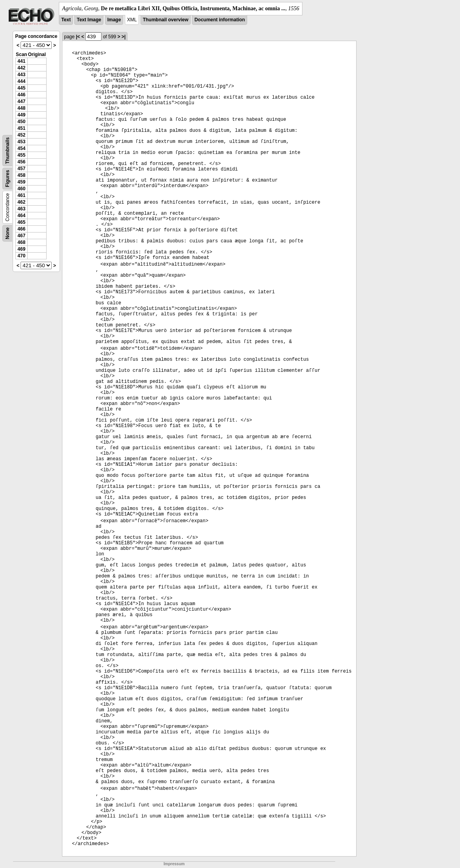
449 (21, 115)
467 (21, 236)
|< (78, 37)
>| (124, 37)
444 (21, 81)
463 (21, 209)
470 (21, 256)
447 (21, 101)
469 (21, 249)
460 (21, 189)
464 (21, 216)
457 (21, 169)
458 (21, 175)
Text (66, 20)
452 (21, 135)
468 (21, 242)
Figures (8, 179)
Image (114, 20)
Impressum (174, 864)
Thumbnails (8, 151)
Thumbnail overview (166, 20)
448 (21, 108)
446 (21, 95)
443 (21, 75)
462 (21, 202)
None (8, 233)
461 (21, 195)
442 (21, 68)
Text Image (89, 20)
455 (21, 155)
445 (21, 88)
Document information (220, 20)
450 (21, 122)
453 (21, 142)
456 (21, 162)
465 (21, 222)
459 (21, 182)
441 (21, 61)
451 (21, 128)
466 (21, 229)
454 (21, 148)
